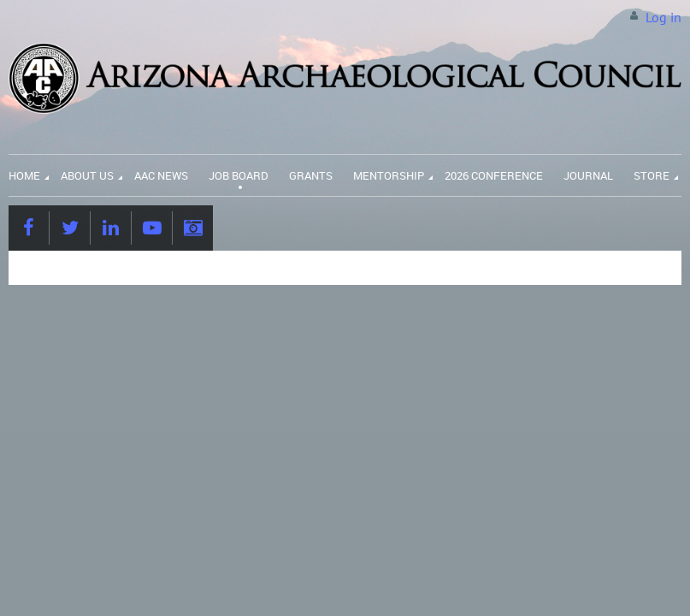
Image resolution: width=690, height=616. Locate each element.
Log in (663, 17)
